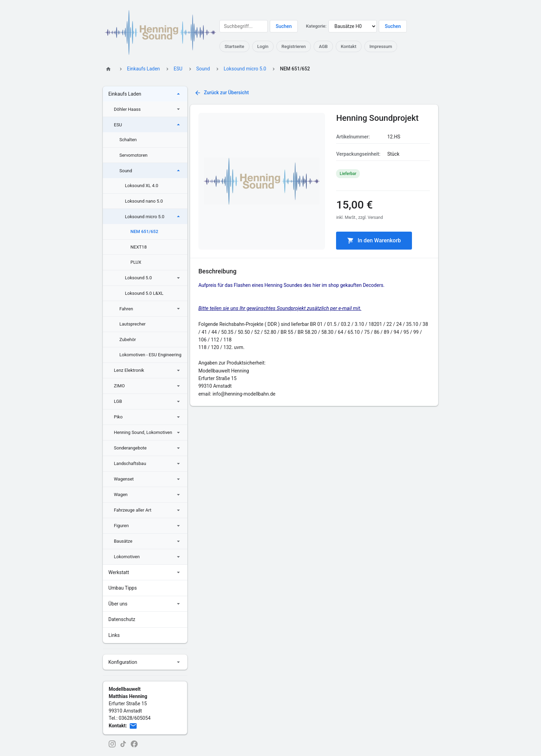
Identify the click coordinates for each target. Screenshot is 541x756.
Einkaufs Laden (143, 69)
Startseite (234, 46)
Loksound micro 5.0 (245, 69)
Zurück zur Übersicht (222, 93)
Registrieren (294, 46)
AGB (323, 46)
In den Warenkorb (374, 241)
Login (263, 46)
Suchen (284, 26)
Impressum (381, 46)
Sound (203, 69)
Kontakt (349, 46)
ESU (178, 69)
